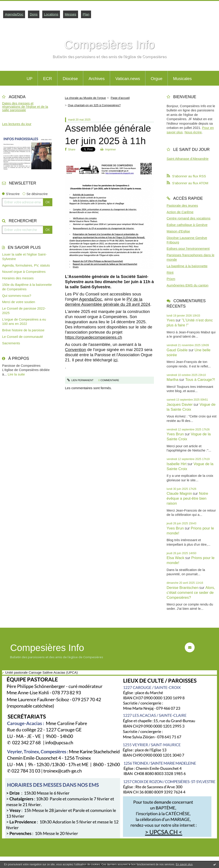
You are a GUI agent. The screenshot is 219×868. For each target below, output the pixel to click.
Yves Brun (175, 434)
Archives (97, 79)
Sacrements (11, 343)
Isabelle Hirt (177, 464)
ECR (48, 79)
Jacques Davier (180, 405)
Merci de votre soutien (19, 302)
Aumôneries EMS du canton (188, 285)
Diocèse (70, 79)
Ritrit (170, 272)
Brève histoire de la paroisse (23, 330)
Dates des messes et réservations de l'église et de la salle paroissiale (25, 107)
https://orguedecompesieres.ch (94, 337)
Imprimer (108, 150)
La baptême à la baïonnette (187, 266)
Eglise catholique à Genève (187, 225)
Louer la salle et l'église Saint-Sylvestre (24, 257)
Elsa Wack (175, 558)
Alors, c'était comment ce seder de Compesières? (191, 593)
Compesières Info (110, 45)
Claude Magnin (179, 494)
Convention (76, 350)
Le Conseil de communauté (22, 337)
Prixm (171, 279)
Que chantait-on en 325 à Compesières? (94, 105)
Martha (172, 380)
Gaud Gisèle (177, 350)
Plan (86, 14)
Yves (171, 320)
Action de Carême (180, 212)
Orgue (157, 79)
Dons (34, 14)
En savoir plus (184, 864)
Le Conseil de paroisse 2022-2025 (24, 311)
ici (115, 360)
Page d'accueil (120, 98)
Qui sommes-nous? (17, 296)
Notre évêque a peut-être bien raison (187, 498)
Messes (70, 14)
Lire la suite (16, 374)
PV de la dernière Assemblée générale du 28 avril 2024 (108, 302)
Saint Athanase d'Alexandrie (188, 159)
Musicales (182, 79)
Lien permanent (80, 380)
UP (30, 79)
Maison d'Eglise (178, 231)
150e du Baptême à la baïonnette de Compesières (27, 287)
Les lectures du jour (17, 124)
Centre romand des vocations (189, 218)
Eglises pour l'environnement (188, 248)
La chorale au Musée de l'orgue (85, 98)
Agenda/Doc (14, 14)
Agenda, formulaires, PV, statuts (26, 265)
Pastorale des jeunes (182, 205)
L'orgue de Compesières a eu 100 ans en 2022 (24, 322)
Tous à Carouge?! (200, 380)
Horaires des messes (18, 278)
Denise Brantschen (183, 588)
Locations (51, 14)
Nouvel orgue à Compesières (24, 272)
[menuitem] (29, 78)
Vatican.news (128, 79)
